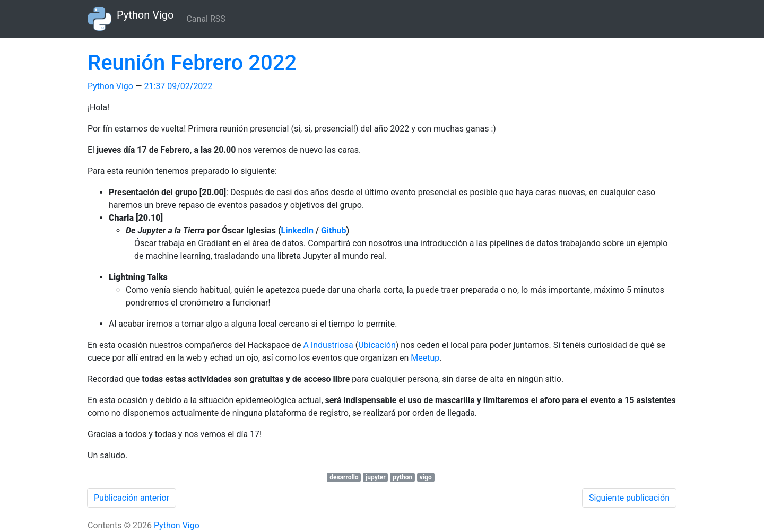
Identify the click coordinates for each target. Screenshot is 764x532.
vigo (426, 477)
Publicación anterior (132, 498)
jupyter (376, 477)
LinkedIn (298, 230)
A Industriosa (328, 345)
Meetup (425, 358)
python (402, 477)
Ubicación (377, 345)
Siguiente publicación (629, 498)
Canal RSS (206, 19)
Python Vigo (110, 86)
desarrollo (344, 477)
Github (333, 230)
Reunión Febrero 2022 (192, 63)
